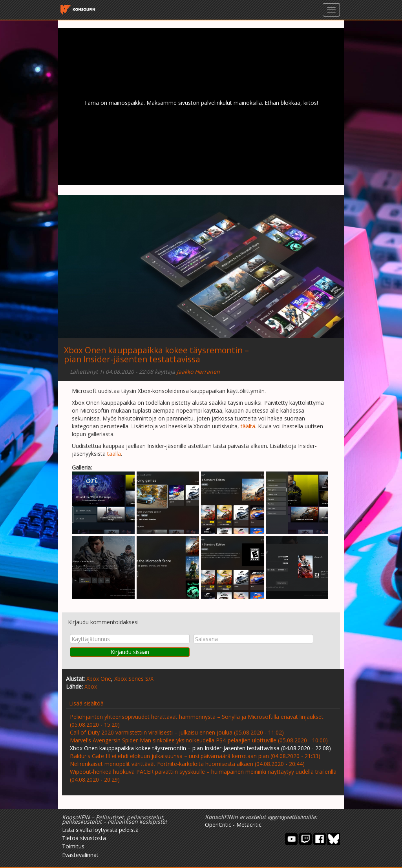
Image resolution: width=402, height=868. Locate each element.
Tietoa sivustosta (84, 838)
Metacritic (249, 825)
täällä (114, 454)
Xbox (91, 686)
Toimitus (73, 846)
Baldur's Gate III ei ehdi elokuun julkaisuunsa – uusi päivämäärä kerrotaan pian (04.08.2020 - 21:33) (195, 756)
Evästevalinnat (80, 855)
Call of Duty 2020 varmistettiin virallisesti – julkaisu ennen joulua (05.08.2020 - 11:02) (177, 732)
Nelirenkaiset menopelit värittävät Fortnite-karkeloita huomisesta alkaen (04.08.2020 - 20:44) (187, 764)
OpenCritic (218, 825)
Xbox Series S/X (134, 679)
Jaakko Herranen (198, 372)
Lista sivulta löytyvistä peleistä (100, 830)
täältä (248, 426)
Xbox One (99, 679)
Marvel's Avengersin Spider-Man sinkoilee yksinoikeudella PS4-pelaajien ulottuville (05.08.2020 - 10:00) (199, 740)
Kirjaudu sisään (130, 652)
